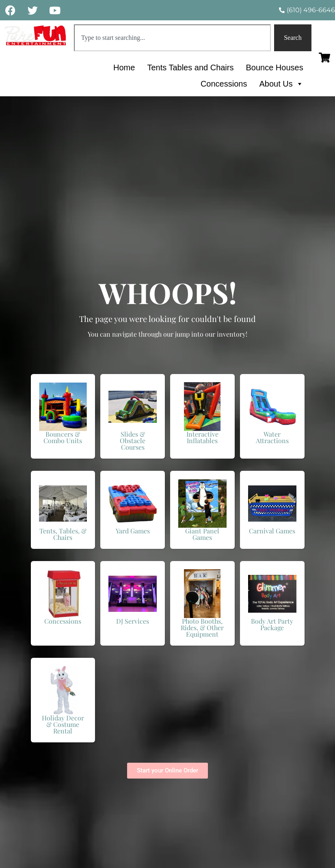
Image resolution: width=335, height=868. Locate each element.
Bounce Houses (274, 67)
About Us (281, 84)
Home (124, 67)
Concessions (224, 84)
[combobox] (172, 38)
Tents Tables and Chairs (190, 67)
